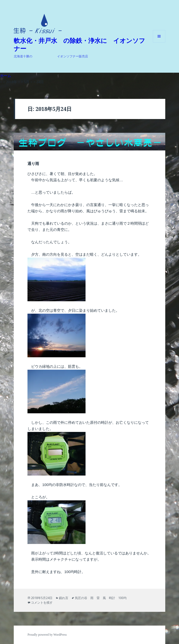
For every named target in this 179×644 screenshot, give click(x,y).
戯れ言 (64, 598)
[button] (38, 24)
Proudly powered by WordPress (47, 635)
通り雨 (33, 164)
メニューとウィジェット (159, 42)
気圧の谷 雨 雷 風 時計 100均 (101, 598)
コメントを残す (42, 603)
